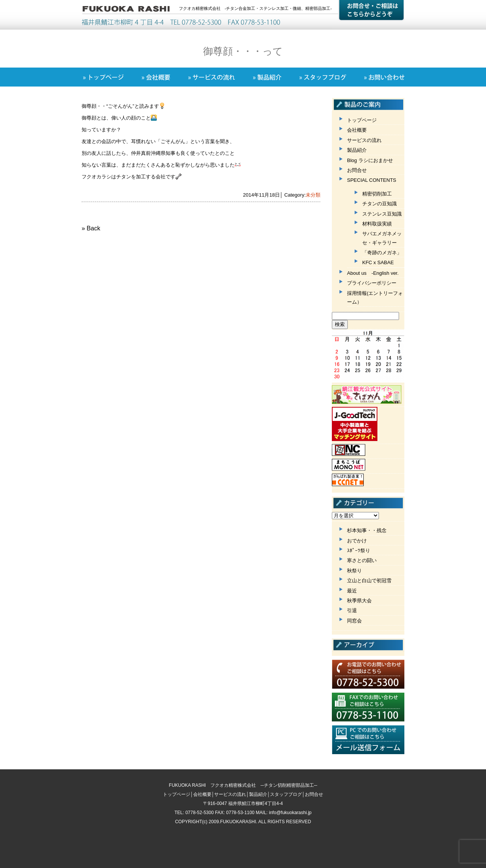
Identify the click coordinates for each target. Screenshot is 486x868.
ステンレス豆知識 (382, 214)
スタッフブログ (286, 794)
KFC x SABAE (378, 262)
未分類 (313, 195)
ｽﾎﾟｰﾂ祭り (359, 551)
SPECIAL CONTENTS (372, 180)
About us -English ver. (373, 273)
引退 (352, 610)
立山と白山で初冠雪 (369, 581)
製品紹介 (357, 150)
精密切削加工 (377, 194)
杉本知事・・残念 (367, 530)
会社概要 (357, 130)
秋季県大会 (359, 601)
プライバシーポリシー (372, 283)
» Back (91, 228)
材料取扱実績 (377, 224)
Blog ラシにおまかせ (370, 160)
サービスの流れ (364, 140)
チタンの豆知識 (379, 204)
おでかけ (357, 541)
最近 (352, 591)
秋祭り (354, 571)
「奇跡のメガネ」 (382, 253)
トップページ (362, 120)
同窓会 (354, 621)
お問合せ (357, 170)
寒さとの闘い (362, 560)
